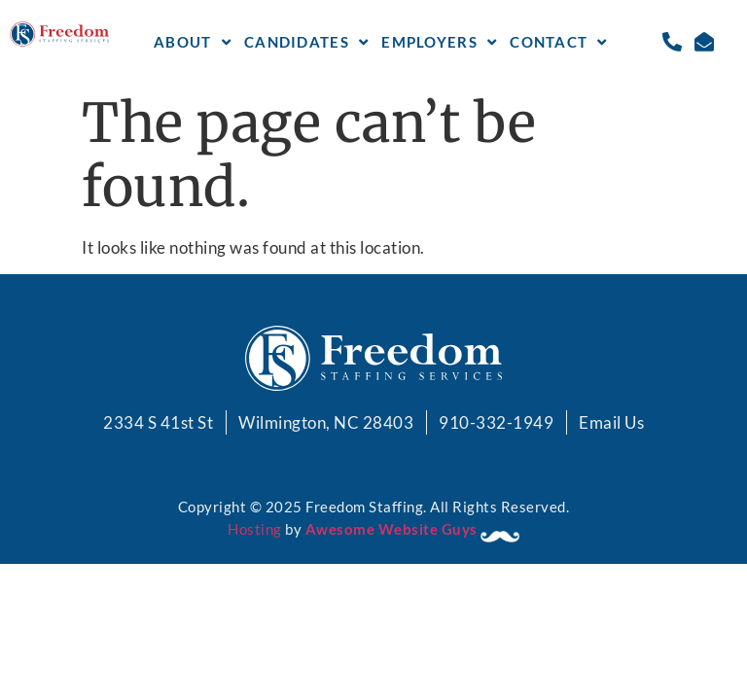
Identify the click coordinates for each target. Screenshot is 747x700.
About (193, 42)
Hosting (255, 529)
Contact (558, 42)
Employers (439, 42)
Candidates (306, 42)
